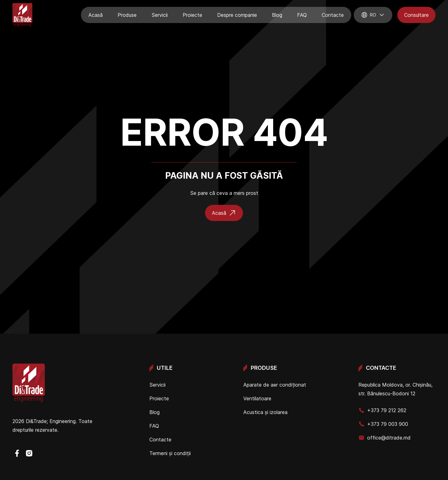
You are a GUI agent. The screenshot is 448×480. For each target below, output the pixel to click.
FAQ (302, 15)
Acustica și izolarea (265, 412)
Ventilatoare (257, 398)
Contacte (333, 15)
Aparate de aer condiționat (275, 385)
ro (373, 15)
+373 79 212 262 (382, 410)
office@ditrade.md (385, 438)
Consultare (416, 15)
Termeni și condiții (170, 453)
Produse (127, 15)
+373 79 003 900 (383, 424)
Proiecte (192, 15)
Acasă (96, 15)
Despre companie (237, 15)
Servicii (160, 15)
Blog (277, 15)
